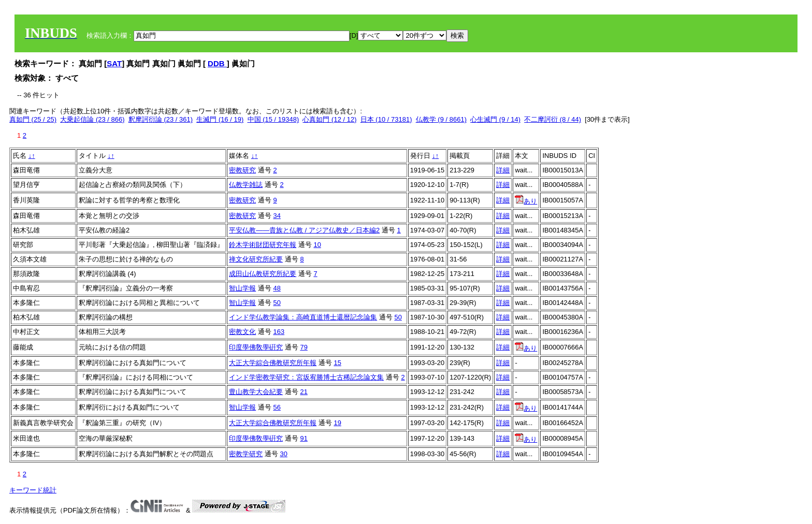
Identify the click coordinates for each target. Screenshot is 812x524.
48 (277, 288)
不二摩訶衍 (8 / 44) (553, 119)
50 (277, 303)
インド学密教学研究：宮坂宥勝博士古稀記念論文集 (306, 377)
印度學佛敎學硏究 (256, 347)
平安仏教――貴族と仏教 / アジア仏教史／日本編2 (304, 230)
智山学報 (242, 288)
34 (277, 216)
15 (337, 363)
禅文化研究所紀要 (256, 259)
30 (283, 454)
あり (526, 201)
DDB (217, 63)
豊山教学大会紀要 (256, 392)
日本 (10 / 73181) (386, 119)
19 (337, 423)
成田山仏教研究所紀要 (263, 274)
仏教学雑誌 (246, 185)
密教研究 (242, 170)
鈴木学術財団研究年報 (263, 245)
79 (303, 347)
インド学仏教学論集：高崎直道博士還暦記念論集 (303, 317)
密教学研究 (246, 454)
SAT (114, 63)
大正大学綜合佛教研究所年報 (273, 363)
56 (277, 407)
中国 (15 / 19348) (273, 119)
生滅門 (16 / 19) (220, 119)
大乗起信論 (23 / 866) (92, 119)
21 (303, 392)
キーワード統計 (33, 490)
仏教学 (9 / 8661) (441, 119)
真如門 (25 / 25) (33, 119)
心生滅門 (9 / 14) (495, 119)
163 (279, 332)
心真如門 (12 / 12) (329, 119)
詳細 (503, 170)
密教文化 (242, 332)
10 (317, 245)
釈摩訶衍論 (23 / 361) (161, 119)
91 (303, 438)
